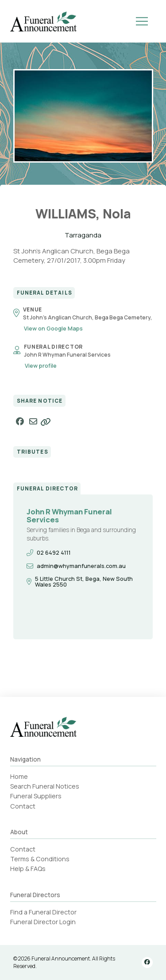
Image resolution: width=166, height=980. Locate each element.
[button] (142, 21)
